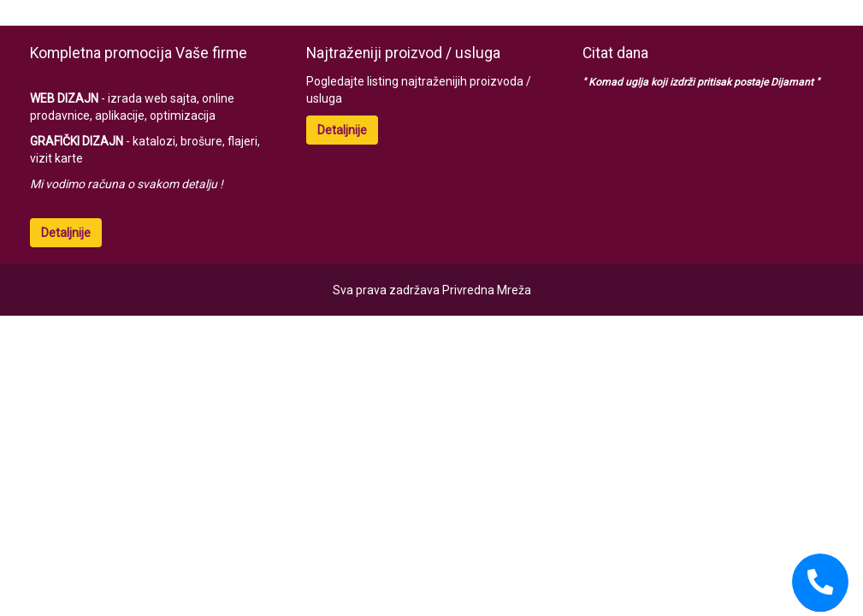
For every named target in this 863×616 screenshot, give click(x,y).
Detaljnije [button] (66, 233)
